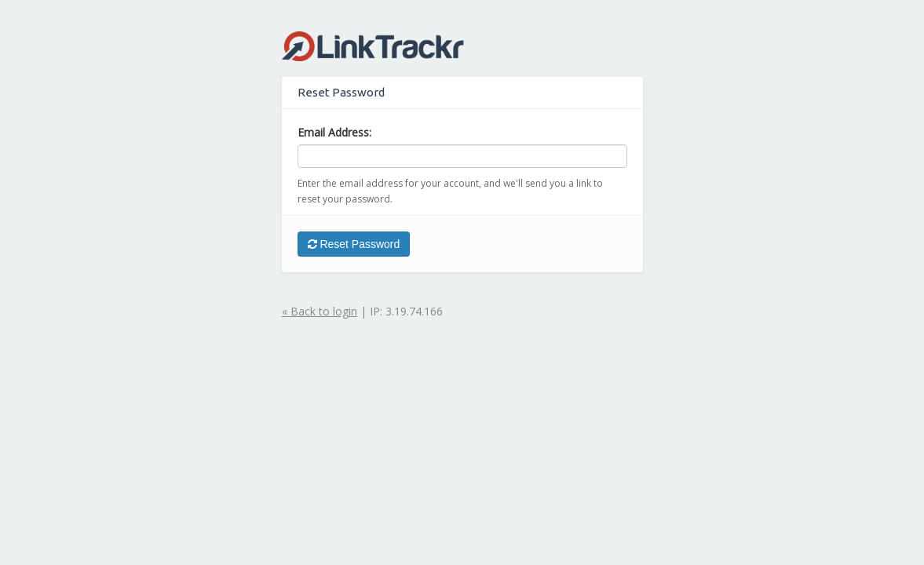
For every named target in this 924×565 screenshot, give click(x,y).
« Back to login (320, 311)
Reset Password (354, 244)
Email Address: (334, 132)
